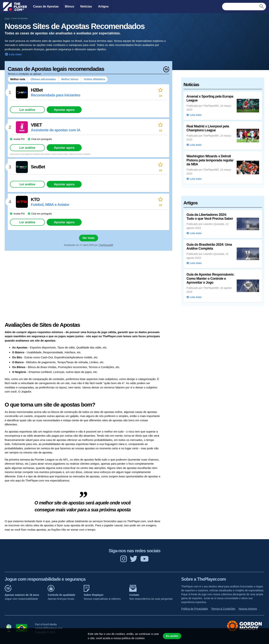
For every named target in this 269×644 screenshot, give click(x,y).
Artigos (103, 6)
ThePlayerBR (106, 245)
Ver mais (89, 238)
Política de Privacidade (194, 609)
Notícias (86, 6)
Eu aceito (172, 636)
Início (7, 18)
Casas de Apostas (46, 6)
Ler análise (27, 110)
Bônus (69, 6)
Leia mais (15, 54)
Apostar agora (64, 110)
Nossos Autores (248, 609)
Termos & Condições (223, 609)
